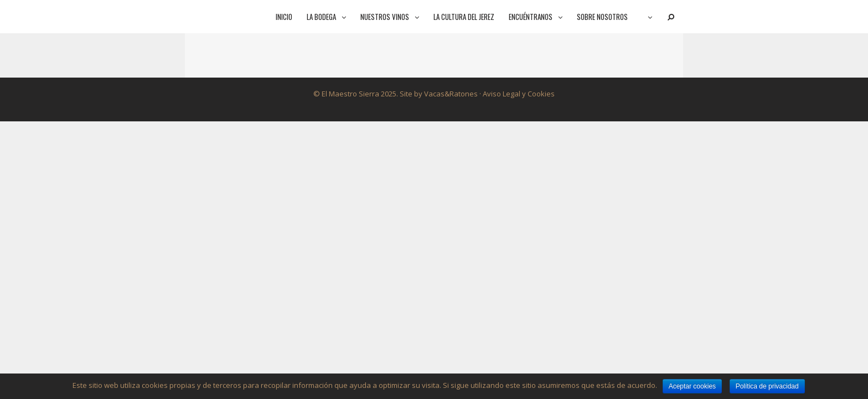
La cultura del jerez (464, 17)
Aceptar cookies (692, 386)
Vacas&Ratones (451, 94)
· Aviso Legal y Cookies (516, 94)
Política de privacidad (767, 386)
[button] (345, 17)
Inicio (284, 17)
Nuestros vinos (393, 17)
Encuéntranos (539, 17)
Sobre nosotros (602, 17)
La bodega (330, 17)
